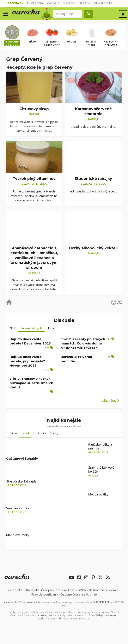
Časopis (53, 3)
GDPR (82, 590)
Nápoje (34, 114)
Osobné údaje (79, 594)
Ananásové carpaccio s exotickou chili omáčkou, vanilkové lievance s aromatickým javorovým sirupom (34, 258)
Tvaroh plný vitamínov (34, 179)
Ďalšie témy (110, 400)
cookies (43, 615)
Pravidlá (45, 594)
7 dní (36, 433)
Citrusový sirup (34, 109)
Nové (13, 328)
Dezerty (34, 272)
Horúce (51, 328)
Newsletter (103, 3)
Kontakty (32, 590)
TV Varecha (35, 3)
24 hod (14, 433)
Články (54, 433)
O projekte (16, 590)
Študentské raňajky (93, 179)
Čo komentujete (32, 328)
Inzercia (60, 590)
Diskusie (69, 3)
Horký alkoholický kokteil (93, 248)
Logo (72, 590)
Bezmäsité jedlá (34, 184)
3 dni (26, 433)
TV (44, 433)
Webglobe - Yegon (106, 615)
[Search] (68, 14)
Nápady (84, 3)
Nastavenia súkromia (103, 590)
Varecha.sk (14, 3)
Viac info (116, 612)
